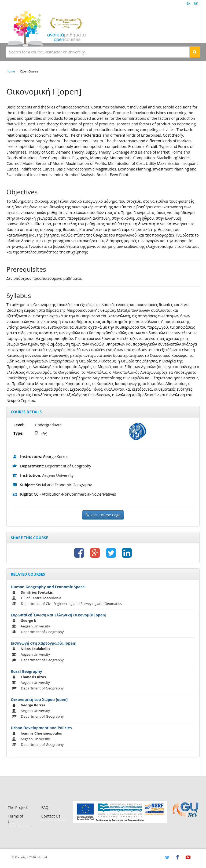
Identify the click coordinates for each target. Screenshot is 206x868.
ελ (188, 3)
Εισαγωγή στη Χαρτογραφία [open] (44, 643)
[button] (195, 52)
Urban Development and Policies (41, 728)
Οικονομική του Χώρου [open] (39, 700)
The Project (18, 807)
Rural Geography (26, 671)
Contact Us (51, 816)
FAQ (45, 807)
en (196, 3)
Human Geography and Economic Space (48, 587)
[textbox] (98, 52)
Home (11, 71)
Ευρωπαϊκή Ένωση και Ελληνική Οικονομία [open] (58, 615)
